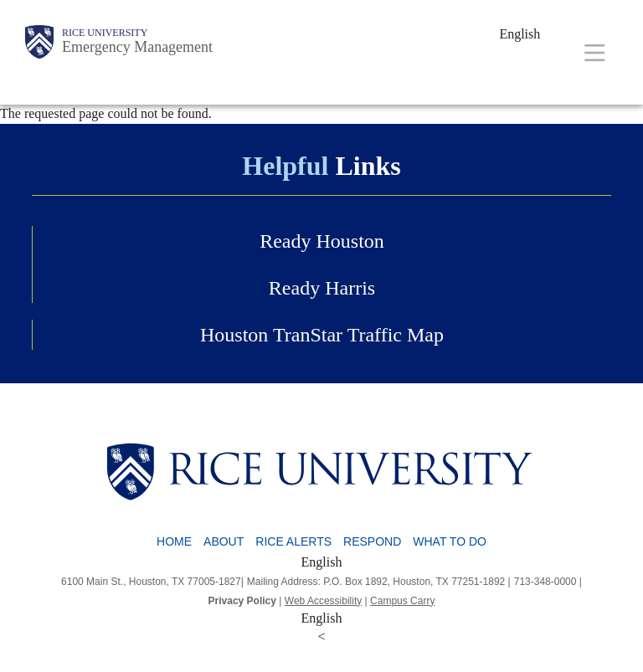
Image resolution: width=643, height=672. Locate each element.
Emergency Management (137, 47)
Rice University (105, 33)
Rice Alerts (293, 541)
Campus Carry (402, 601)
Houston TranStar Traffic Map (322, 335)
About (224, 541)
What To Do (450, 541)
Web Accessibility (323, 601)
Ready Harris (322, 288)
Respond (372, 541)
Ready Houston (322, 241)
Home (174, 541)
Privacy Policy (242, 601)
